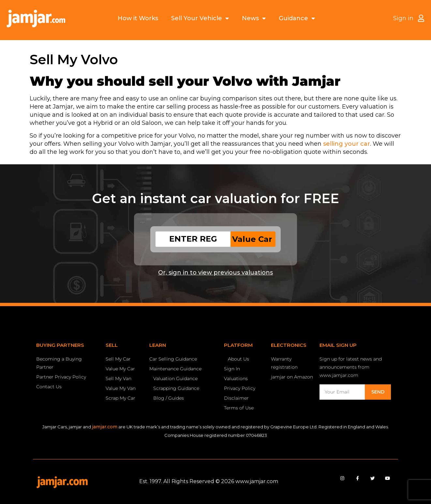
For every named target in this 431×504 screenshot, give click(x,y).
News (254, 18)
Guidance (297, 18)
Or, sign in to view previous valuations (215, 273)
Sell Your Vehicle (200, 18)
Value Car (252, 239)
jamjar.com (105, 427)
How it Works (138, 18)
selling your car (347, 144)
